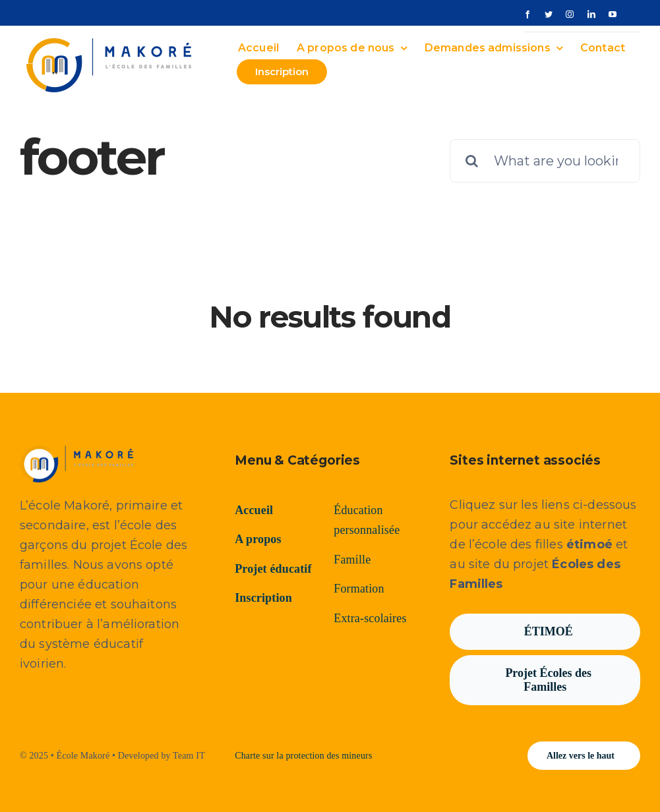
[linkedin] (591, 14)
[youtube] (613, 14)
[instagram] (570, 14)
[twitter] (549, 14)
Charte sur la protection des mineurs (303, 756)
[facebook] (527, 14)
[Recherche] (471, 161)
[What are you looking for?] (545, 161)
